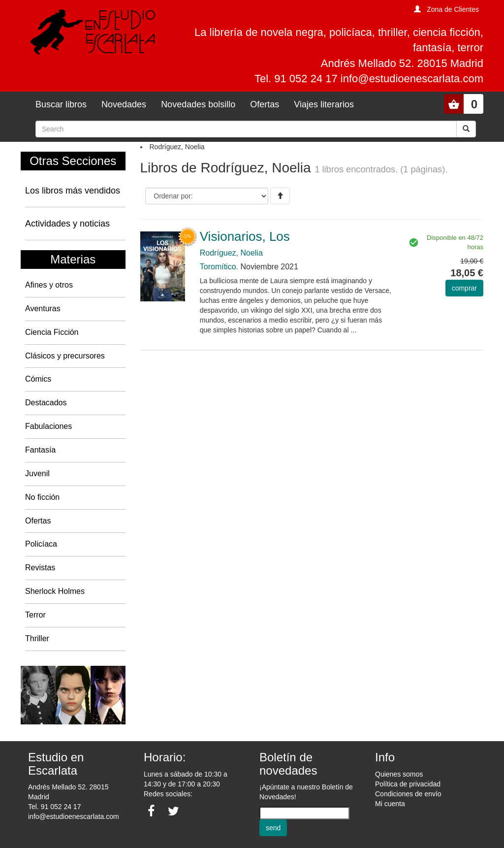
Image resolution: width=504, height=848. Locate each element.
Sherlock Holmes (55, 591)
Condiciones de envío (408, 794)
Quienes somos (399, 774)
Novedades (124, 104)
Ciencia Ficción (52, 332)
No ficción (42, 497)
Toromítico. (219, 267)
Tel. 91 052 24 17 (54, 807)
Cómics (38, 379)
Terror (35, 615)
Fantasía (40, 450)
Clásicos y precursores (65, 356)
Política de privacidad (408, 784)
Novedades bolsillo (198, 104)
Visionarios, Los (245, 236)
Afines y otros (49, 285)
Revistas (40, 568)
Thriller (37, 638)
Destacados (46, 403)
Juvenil (37, 473)
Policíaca (41, 544)
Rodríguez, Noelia (231, 253)
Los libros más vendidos (73, 191)
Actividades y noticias (67, 224)
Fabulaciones (48, 426)
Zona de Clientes (453, 9)
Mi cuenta (390, 804)
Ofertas (265, 104)
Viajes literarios (324, 104)
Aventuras (43, 309)
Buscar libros (61, 104)
